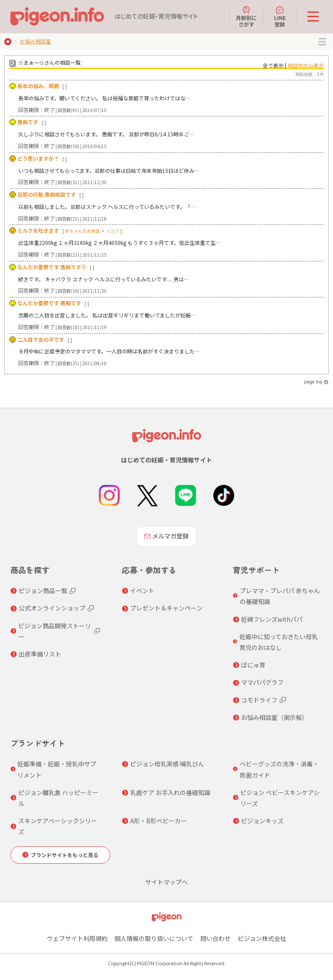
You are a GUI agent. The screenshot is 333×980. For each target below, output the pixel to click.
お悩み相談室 (35, 41)
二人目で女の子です (41, 339)
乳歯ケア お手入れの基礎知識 (170, 792)
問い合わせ (215, 938)
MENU (322, 42)
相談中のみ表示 (306, 65)
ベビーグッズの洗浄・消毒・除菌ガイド (279, 769)
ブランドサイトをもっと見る (65, 855)
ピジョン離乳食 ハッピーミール (58, 798)
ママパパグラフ (262, 682)
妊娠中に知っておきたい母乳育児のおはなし (279, 642)
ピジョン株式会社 (262, 938)
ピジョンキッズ (262, 821)
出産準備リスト (40, 654)
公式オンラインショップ (52, 608)
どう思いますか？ (38, 158)
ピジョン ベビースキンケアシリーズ (280, 798)
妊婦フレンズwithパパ (272, 619)
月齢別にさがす (246, 16)
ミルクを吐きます (38, 230)
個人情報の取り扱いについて (154, 938)
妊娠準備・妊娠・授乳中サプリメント (57, 769)
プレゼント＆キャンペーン (166, 608)
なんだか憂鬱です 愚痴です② (52, 267)
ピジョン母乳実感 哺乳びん (167, 764)
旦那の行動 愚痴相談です (47, 194)
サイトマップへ (166, 882)
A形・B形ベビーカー (158, 821)
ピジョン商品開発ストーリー (55, 631)
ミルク (113, 231)
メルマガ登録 (166, 536)
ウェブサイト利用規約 (77, 938)
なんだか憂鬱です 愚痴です (49, 303)
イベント (142, 591)
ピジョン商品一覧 (43, 591)
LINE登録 (280, 16)
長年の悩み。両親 (38, 86)
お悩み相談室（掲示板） (274, 717)
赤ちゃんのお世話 (82, 231)
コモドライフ (259, 700)
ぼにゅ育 (253, 665)
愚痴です (28, 122)
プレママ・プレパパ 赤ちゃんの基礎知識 (280, 596)
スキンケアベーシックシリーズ (58, 826)
